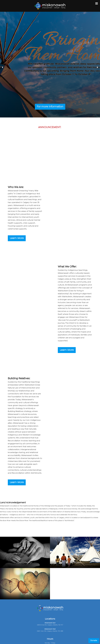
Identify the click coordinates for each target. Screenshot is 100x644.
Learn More (17, 238)
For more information (50, 107)
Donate (94, 641)
